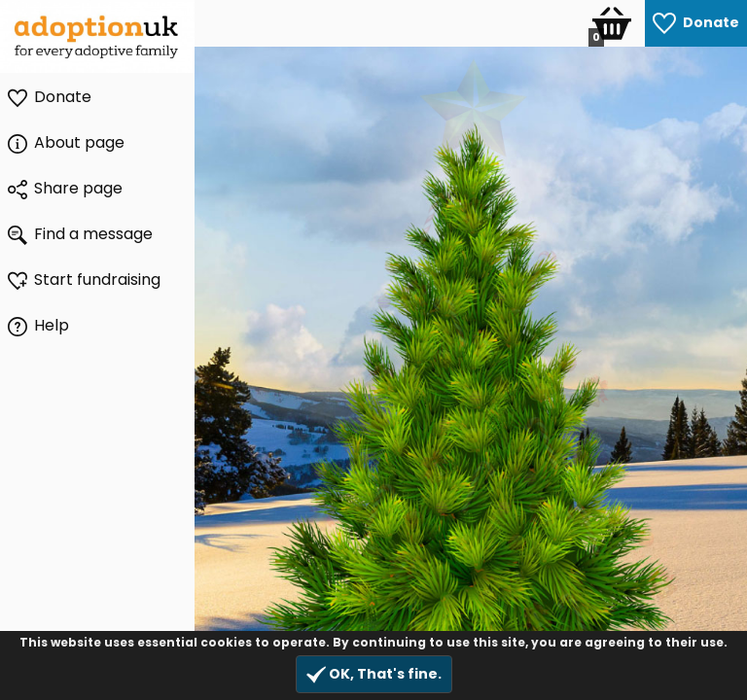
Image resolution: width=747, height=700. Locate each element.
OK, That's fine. (374, 674)
